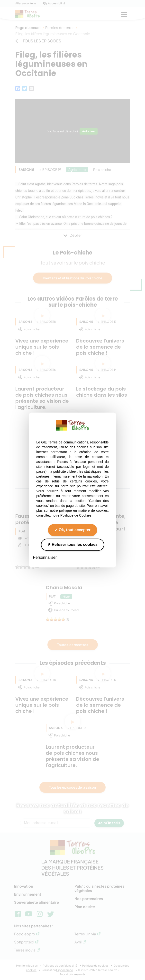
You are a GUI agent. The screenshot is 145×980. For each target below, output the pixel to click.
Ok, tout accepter (72, 530)
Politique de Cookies (76, 515)
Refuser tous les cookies (72, 544)
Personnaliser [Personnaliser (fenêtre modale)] (45, 557)
